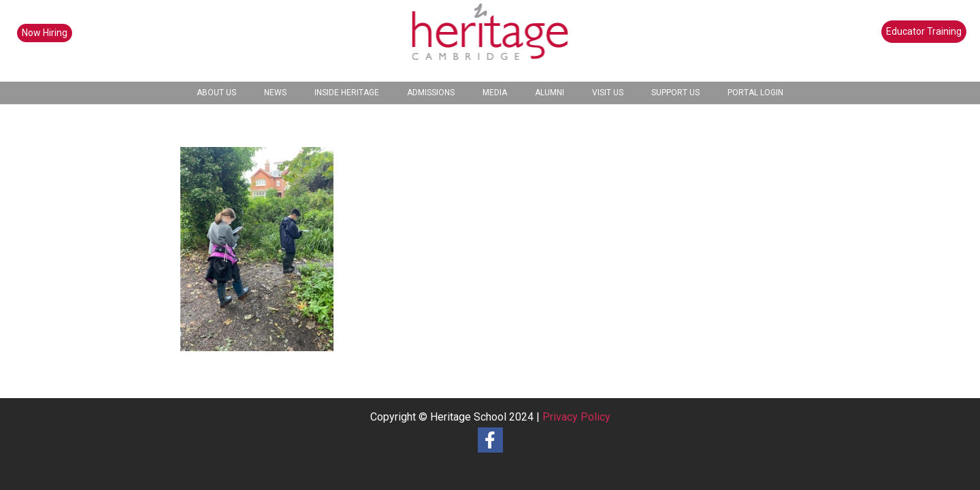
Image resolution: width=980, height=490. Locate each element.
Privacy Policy (576, 417)
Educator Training (924, 31)
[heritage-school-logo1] (490, 41)
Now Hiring (45, 33)
